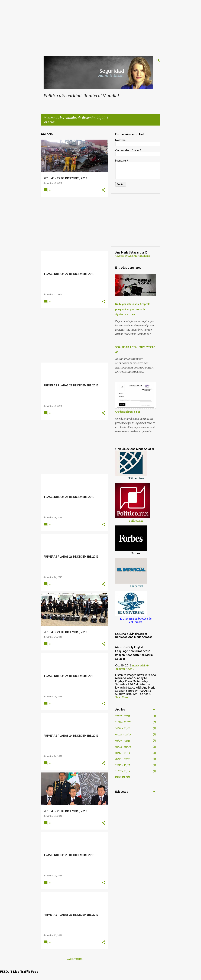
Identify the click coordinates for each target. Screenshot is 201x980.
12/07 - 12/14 (123, 716)
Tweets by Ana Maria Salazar (133, 256)
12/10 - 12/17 (123, 765)
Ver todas (50, 122)
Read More (122, 697)
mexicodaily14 (141, 666)
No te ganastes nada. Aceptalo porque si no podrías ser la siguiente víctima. (133, 309)
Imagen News (124, 669)
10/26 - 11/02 (123, 728)
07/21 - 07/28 (123, 759)
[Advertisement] (100, 25)
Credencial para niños (128, 412)
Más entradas (75, 959)
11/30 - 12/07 (123, 722)
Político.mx (136, 521)
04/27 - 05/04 (123, 735)
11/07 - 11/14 (123, 771)
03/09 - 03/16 (123, 741)
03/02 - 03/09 (123, 747)
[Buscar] (158, 60)
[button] (103, 190)
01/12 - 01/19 (123, 753)
